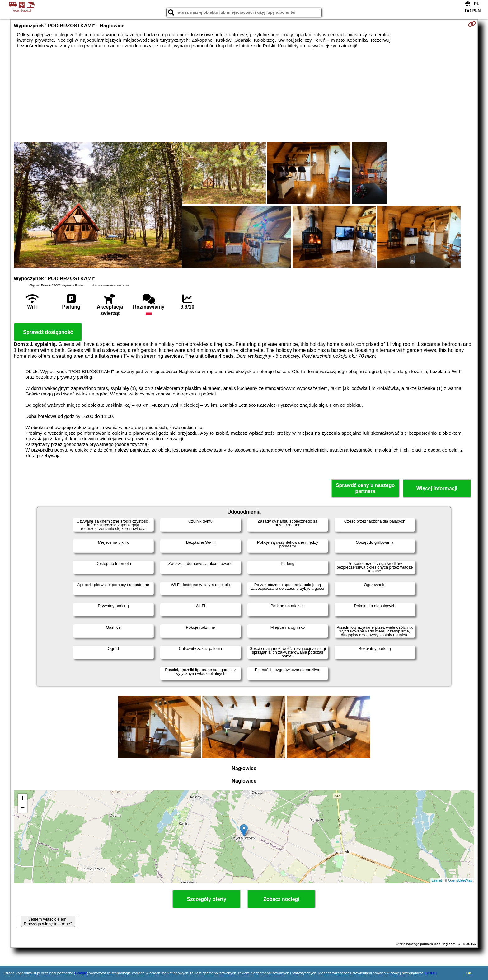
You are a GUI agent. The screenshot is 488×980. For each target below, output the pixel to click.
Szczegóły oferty (207, 899)
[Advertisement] (244, 95)
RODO (431, 973)
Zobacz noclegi (281, 899)
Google (81, 973)
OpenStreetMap (460, 880)
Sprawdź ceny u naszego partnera (365, 488)
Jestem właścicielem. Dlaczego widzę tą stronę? (48, 921)
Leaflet (437, 880)
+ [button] (23, 799)
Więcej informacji (437, 488)
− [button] (23, 808)
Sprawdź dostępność (48, 332)
